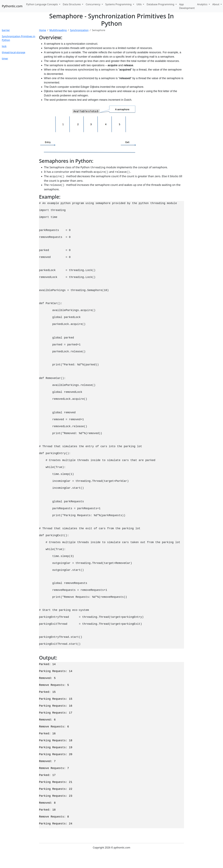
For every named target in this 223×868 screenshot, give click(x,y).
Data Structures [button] (72, 4)
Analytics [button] (203, 4)
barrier (6, 30)
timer (5, 59)
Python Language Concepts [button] (42, 4)
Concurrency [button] (93, 4)
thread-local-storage (14, 52)
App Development (187, 6)
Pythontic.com (12, 6)
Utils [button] (139, 4)
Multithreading (58, 30)
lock (4, 46)
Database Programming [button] (161, 4)
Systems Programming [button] (119, 4)
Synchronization (79, 30)
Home (43, 30)
